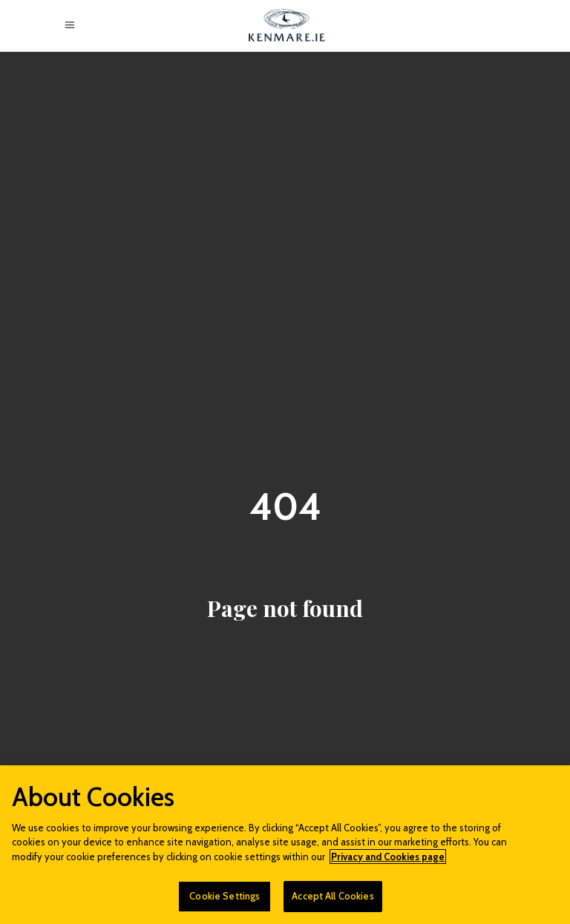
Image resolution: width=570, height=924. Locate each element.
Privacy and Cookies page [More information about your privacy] (388, 857)
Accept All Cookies (332, 896)
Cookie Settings (225, 896)
